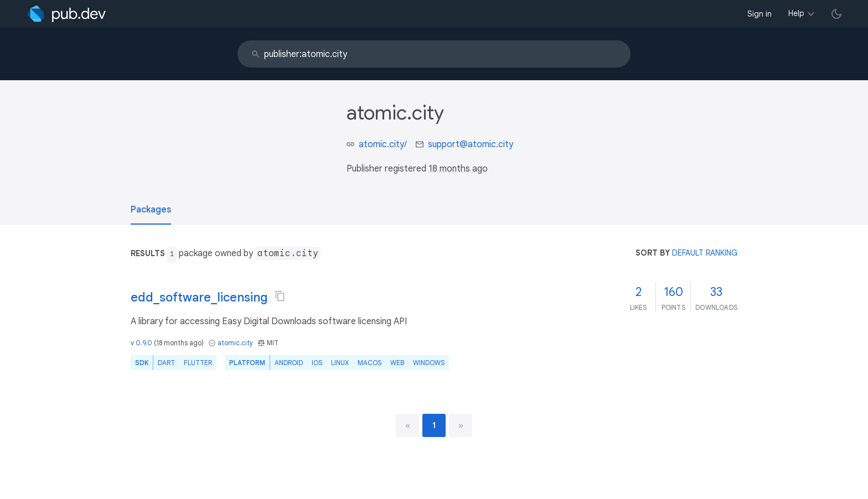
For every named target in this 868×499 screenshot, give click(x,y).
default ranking (705, 253)
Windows (429, 363)
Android (289, 363)
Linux (340, 363)
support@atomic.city (471, 144)
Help (796, 13)
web (397, 363)
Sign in (759, 14)
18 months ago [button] (458, 169)
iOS (317, 363)
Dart (166, 363)
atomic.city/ (383, 144)
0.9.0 (144, 343)
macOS (370, 363)
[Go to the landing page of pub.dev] (67, 14)
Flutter (198, 363)
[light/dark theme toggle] (836, 14)
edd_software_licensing (199, 297)
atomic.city (235, 343)
